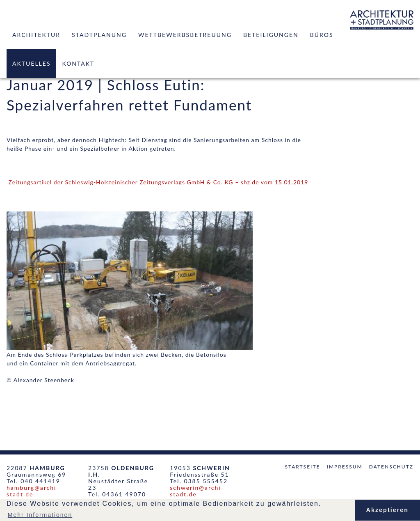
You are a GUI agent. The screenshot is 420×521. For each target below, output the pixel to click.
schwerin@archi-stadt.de (197, 491)
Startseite (302, 467)
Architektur (36, 35)
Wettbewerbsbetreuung (185, 35)
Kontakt (78, 63)
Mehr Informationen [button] (40, 515)
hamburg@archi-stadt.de (33, 491)
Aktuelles (31, 63)
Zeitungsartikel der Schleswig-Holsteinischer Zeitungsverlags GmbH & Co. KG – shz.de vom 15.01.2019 (159, 182)
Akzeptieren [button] (388, 510)
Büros (322, 35)
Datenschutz (391, 467)
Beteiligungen (271, 35)
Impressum (345, 467)
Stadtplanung (99, 35)
